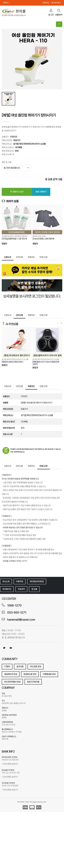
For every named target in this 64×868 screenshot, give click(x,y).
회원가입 (46, 3)
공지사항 (20, 666)
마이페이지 (7, 589)
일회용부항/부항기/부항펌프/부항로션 (15, 236)
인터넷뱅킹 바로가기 (11, 764)
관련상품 (19, 257)
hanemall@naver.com (21, 620)
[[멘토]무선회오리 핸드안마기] (17, 342)
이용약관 (20, 581)
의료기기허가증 (33, 682)
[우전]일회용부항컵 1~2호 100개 (14, 239)
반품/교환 (44, 257)
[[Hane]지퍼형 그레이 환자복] (47, 219)
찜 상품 (34, 589)
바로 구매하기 (41, 192)
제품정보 (31, 257)
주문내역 (21, 589)
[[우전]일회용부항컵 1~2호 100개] (17, 219)
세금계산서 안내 (11, 674)
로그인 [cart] (51, 12)
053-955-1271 (17, 612)
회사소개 (6, 581)
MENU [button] (7, 3)
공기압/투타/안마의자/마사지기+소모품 (30, 144)
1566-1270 (14, 605)
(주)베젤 (18, 147)
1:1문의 (7, 666)
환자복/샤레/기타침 (39, 236)
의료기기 (17, 140)
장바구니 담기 (17, 192)
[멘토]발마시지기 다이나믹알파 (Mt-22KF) (46, 363)
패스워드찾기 (56, 3)
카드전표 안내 (36, 666)
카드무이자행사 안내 (12, 682)
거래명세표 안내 (49, 674)
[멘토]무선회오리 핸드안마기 (12, 362)
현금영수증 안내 (30, 674)
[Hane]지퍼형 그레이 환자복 (43, 239)
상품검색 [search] (59, 12)
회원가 (4, 244)
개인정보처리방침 (37, 581)
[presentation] (58, 324)
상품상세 (8, 257)
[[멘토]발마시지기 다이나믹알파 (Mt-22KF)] (47, 342)
